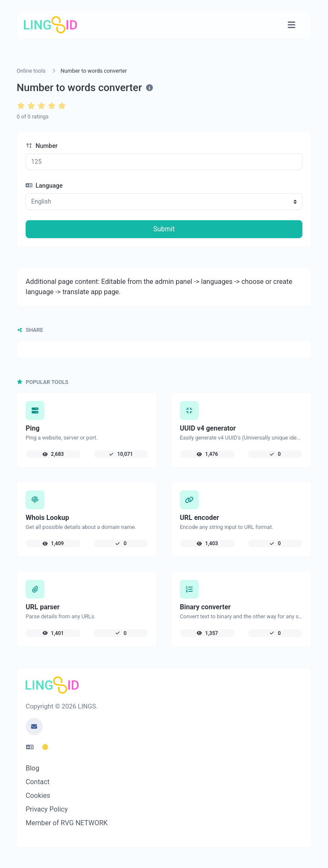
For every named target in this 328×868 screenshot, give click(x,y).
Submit (164, 229)
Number (42, 146)
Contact (38, 782)
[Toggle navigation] (291, 25)
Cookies (38, 796)
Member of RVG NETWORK (67, 823)
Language (44, 186)
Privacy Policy (47, 809)
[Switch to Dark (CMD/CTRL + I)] (45, 747)
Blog (32, 768)
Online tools (31, 71)
